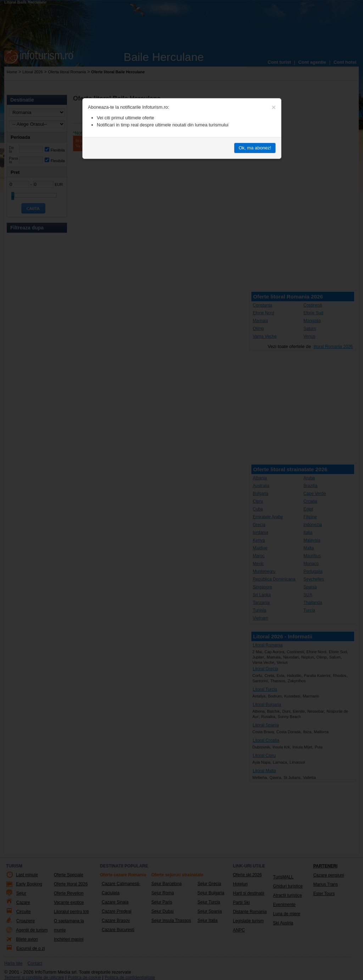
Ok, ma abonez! (255, 148)
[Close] (274, 107)
